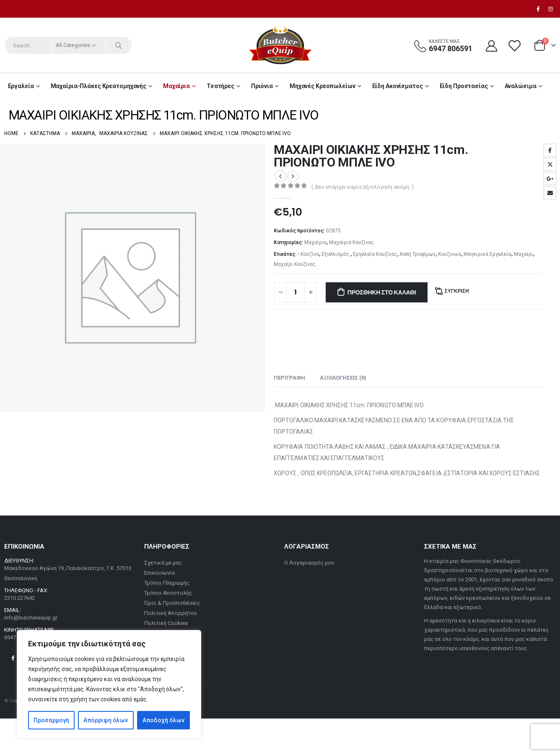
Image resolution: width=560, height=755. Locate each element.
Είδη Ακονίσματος (398, 86)
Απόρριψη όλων (106, 720)
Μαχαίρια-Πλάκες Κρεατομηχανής (99, 86)
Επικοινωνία (159, 573)
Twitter (550, 164)
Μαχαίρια (176, 86)
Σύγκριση (456, 291)
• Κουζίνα (308, 254)
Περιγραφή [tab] (289, 378)
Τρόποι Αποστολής (168, 593)
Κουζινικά (450, 254)
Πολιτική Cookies (166, 623)
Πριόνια (262, 86)
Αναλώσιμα (521, 86)
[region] (109, 684)
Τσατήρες (220, 86)
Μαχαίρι (524, 254)
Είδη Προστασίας (464, 86)
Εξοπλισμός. (336, 254)
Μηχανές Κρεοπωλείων (323, 86)
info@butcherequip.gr (31, 618)
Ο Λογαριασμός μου (309, 563)
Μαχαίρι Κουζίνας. (295, 264)
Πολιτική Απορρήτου (171, 613)
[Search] (119, 45)
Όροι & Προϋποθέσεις (172, 603)
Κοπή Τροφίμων (418, 254)
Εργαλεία (21, 86)
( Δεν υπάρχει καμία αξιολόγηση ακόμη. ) (363, 187)
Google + (550, 179)
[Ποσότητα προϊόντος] (296, 292)
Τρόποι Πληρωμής (167, 583)
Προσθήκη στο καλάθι (382, 292)
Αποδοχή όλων (163, 720)
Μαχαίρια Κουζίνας (351, 242)
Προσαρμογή (51, 720)
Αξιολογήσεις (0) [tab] (343, 378)
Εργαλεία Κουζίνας (375, 254)
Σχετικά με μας (163, 563)
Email (550, 193)
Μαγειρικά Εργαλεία (487, 254)
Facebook (550, 150)
